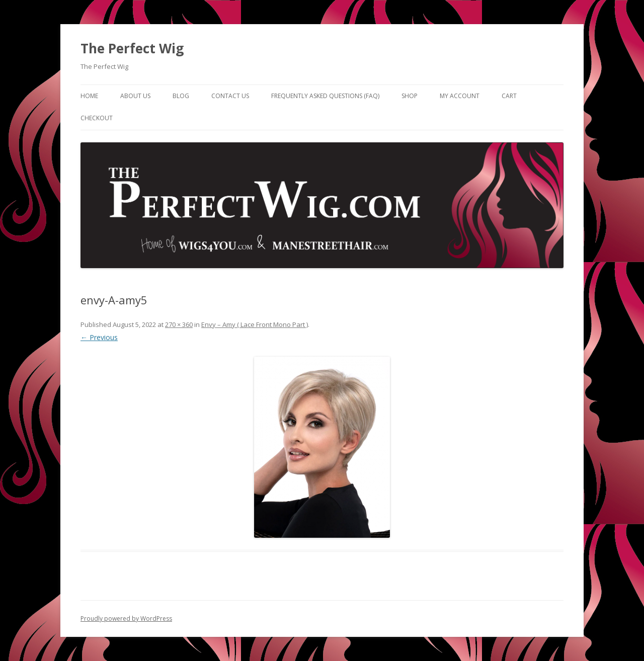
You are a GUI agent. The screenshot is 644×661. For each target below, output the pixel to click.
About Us (135, 96)
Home (89, 96)
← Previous (99, 337)
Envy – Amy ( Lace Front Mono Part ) (255, 324)
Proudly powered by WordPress (126, 618)
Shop (410, 96)
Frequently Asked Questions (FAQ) (325, 96)
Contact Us (230, 96)
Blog (181, 96)
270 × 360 (179, 324)
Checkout (97, 118)
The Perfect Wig (132, 48)
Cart (509, 96)
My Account (460, 96)
